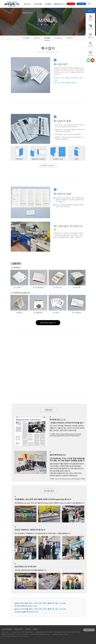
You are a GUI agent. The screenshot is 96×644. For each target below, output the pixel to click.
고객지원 (27, 9)
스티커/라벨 (38, 4)
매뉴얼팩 (48, 4)
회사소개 (27, 4)
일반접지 (37, 38)
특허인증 (70, 38)
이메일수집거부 (19, 629)
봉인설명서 (59, 38)
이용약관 (28, 629)
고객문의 (35, 629)
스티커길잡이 (69, 4)
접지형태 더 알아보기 (48, 165)
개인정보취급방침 (7, 629)
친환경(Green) (58, 4)
